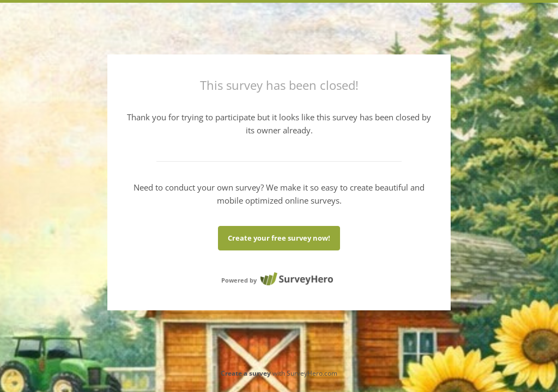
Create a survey (246, 373)
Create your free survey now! (279, 238)
